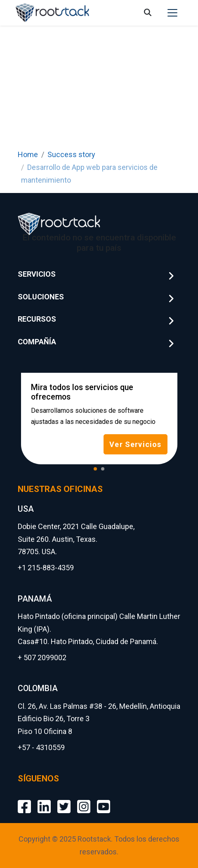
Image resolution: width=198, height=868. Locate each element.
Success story (71, 154)
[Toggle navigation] (172, 13)
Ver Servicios (135, 444)
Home (28, 154)
